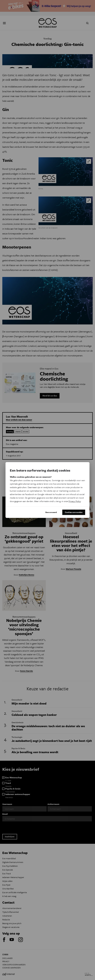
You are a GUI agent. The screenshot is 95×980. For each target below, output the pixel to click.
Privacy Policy (75, 501)
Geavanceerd (51, 512)
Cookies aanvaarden (74, 512)
